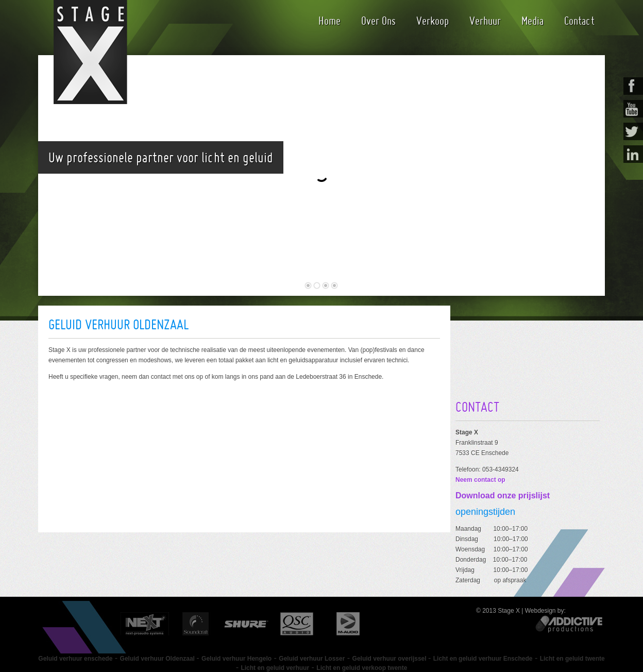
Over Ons (378, 21)
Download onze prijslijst (503, 495)
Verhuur (485, 21)
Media (532, 21)
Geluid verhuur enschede (75, 659)
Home (329, 21)
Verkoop (433, 21)
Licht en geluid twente (572, 659)
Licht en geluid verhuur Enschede (483, 659)
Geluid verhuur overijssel (390, 659)
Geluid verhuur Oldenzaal (158, 659)
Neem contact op (480, 480)
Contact (579, 21)
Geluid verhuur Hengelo (236, 659)
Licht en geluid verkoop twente (362, 668)
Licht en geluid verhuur (275, 668)
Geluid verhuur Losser (312, 659)
